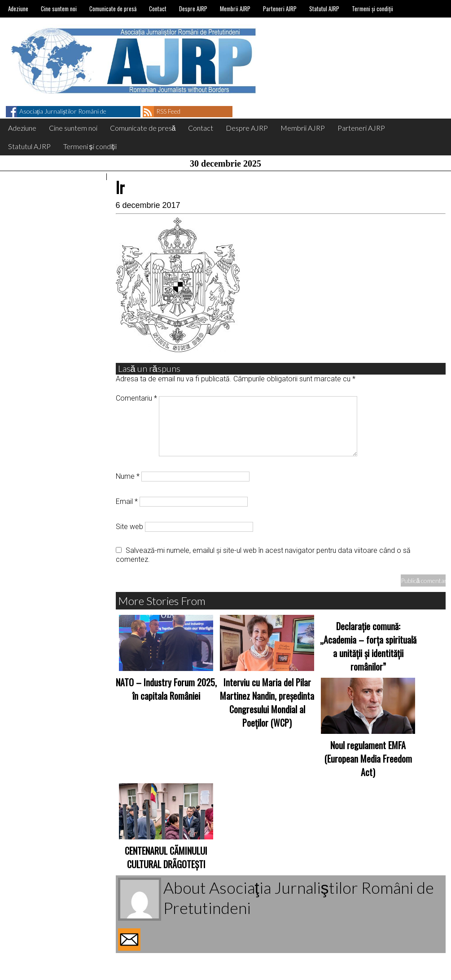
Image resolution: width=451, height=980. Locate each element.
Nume (128, 476)
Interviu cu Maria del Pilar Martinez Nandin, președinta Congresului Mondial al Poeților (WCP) (267, 702)
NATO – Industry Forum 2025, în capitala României (166, 689)
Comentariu (136, 398)
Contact (158, 9)
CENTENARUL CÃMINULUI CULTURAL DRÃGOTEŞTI (166, 857)
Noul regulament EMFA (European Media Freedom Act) (368, 759)
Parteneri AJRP (280, 9)
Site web (129, 527)
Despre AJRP (193, 9)
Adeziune (18, 9)
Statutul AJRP (324, 9)
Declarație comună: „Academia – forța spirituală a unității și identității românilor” (368, 646)
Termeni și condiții (372, 9)
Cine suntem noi (59, 9)
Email (127, 501)
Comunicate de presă (113, 9)
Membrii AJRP (235, 9)
